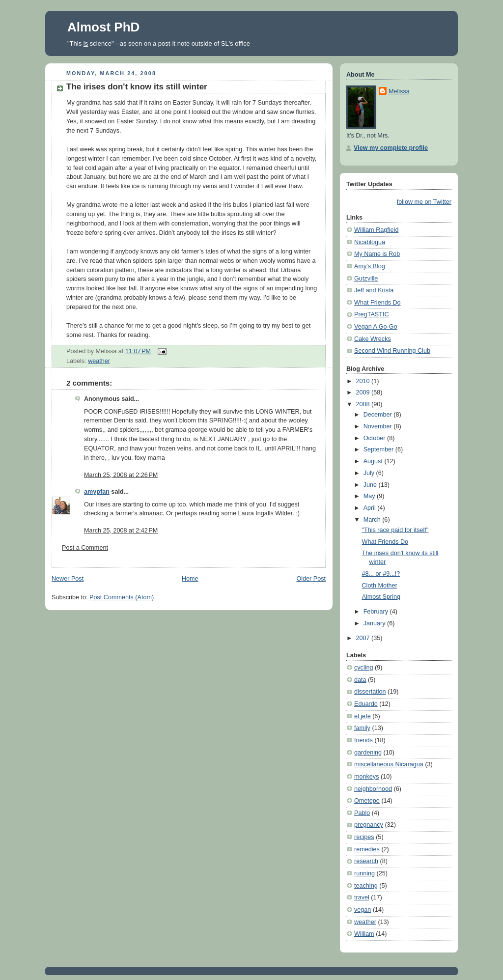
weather (99, 361)
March (373, 520)
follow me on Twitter (424, 202)
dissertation (370, 692)
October (375, 438)
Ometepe (367, 801)
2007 (364, 638)
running (364, 873)
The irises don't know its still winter (137, 87)
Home (190, 579)
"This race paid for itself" (395, 530)
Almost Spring (381, 597)
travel (362, 897)
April (371, 508)
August (374, 461)
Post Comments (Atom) (122, 597)
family (362, 728)
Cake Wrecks (373, 339)
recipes (364, 837)
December (379, 415)
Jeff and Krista (374, 290)
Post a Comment (85, 548)
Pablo (362, 813)
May (370, 496)
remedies (367, 849)
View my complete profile (391, 148)
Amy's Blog (370, 266)
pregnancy (369, 825)
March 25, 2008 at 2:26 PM (121, 475)
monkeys (366, 777)
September (379, 449)
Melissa (399, 91)
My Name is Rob (377, 254)
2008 (364, 404)
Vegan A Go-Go (376, 327)
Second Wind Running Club (392, 351)
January (375, 623)
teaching (366, 886)
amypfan (97, 492)
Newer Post (68, 579)
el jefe (363, 716)
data (360, 680)
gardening (368, 753)
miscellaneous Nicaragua (389, 764)
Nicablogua (370, 242)
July (370, 473)
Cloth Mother (380, 586)
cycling (364, 668)
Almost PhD (103, 27)
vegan (363, 910)
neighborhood (373, 789)
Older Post (311, 579)
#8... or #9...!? (381, 574)
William (364, 934)
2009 (364, 392)
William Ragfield (376, 230)
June (371, 485)
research (366, 861)
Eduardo (366, 704)
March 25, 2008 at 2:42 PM (121, 531)
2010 (364, 381)
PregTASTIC (372, 314)
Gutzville (366, 279)
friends (363, 740)
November (379, 426)
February (377, 612)
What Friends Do (377, 303)
